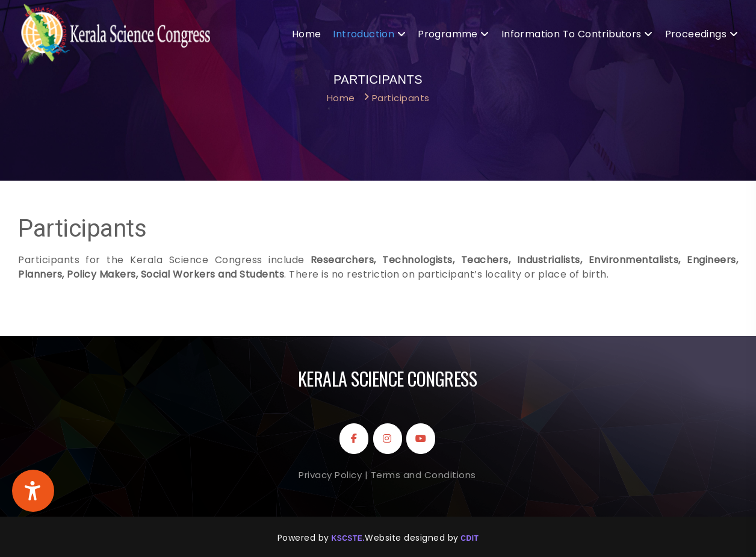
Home (307, 34)
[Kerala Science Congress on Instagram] (388, 439)
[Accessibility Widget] (33, 491)
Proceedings (696, 34)
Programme (448, 34)
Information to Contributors (572, 34)
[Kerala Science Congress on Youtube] (421, 439)
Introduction (364, 34)
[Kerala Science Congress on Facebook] (354, 439)
